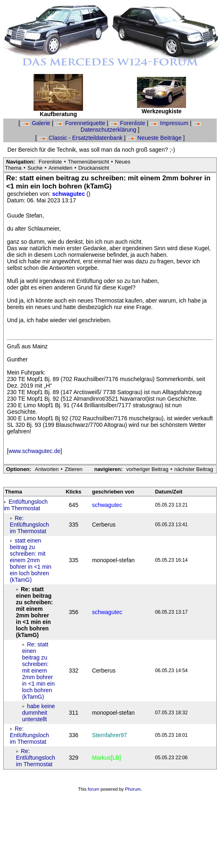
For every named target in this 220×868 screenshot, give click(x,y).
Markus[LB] (107, 758)
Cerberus (104, 525)
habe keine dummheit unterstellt (38, 713)
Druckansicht (94, 168)
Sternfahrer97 (110, 735)
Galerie (37, 123)
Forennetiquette (81, 123)
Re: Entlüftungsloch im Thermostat (29, 525)
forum (94, 789)
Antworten (47, 469)
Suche (35, 168)
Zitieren (73, 469)
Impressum (170, 123)
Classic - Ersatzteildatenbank (81, 138)
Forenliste (128, 123)
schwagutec (70, 194)
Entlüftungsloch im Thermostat (26, 505)
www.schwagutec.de (35, 451)
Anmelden (60, 168)
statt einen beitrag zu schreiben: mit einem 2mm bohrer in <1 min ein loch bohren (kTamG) (31, 560)
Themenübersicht (88, 162)
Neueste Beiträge (155, 138)
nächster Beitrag (194, 469)
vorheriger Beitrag (147, 469)
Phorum (133, 789)
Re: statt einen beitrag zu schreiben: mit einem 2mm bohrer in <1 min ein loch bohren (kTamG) (38, 671)
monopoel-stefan (113, 560)
